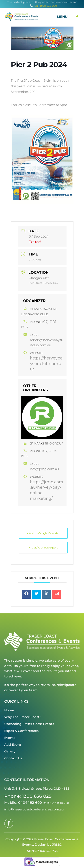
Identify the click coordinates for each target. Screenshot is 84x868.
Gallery (10, 751)
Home (9, 710)
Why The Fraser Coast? (23, 717)
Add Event (13, 745)
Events (10, 738)
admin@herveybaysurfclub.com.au (47, 343)
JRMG (57, 845)
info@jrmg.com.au (44, 469)
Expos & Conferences (21, 731)
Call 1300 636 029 (43, 6)
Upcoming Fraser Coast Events (29, 724)
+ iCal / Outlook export (43, 547)
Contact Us (13, 758)
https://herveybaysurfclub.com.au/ (46, 364)
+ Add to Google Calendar (43, 533)
